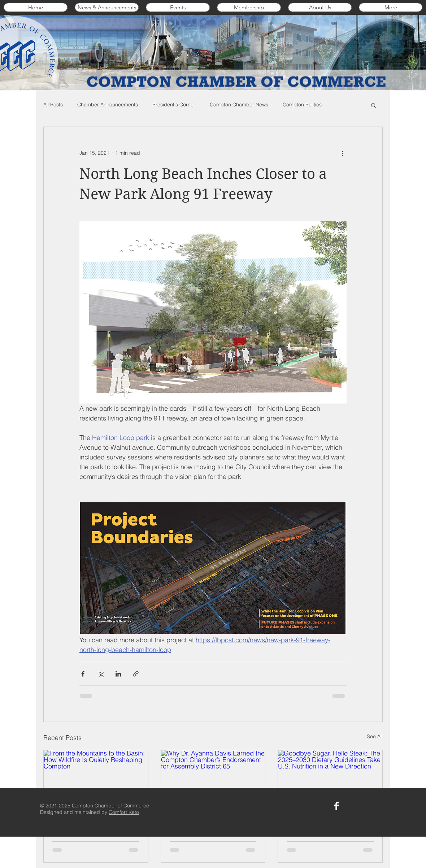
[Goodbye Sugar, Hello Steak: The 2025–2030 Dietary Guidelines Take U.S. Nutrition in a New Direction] (330, 779)
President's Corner (174, 105)
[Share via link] (136, 674)
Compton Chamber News (239, 105)
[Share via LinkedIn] (118, 674)
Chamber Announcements (108, 105)
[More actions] (342, 153)
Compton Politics (302, 105)
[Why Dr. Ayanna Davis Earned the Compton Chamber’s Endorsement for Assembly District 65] (213, 779)
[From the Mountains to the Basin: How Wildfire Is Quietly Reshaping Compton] (96, 779)
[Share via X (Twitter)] (101, 674)
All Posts (53, 105)
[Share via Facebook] (83, 674)
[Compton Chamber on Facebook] (336, 806)
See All (375, 736)
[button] (373, 105)
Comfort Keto (124, 812)
